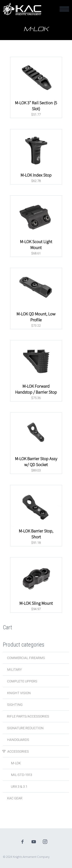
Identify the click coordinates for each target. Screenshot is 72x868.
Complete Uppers (22, 681)
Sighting (15, 705)
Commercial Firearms (26, 658)
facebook (22, 842)
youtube (34, 842)
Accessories (18, 751)
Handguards (18, 740)
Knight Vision (19, 693)
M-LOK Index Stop (36, 175)
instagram (45, 842)
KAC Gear (15, 798)
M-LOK (16, 763)
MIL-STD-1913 (22, 775)
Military (14, 670)
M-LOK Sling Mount (36, 603)
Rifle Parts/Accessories (28, 716)
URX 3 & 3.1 (19, 787)
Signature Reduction (25, 728)
